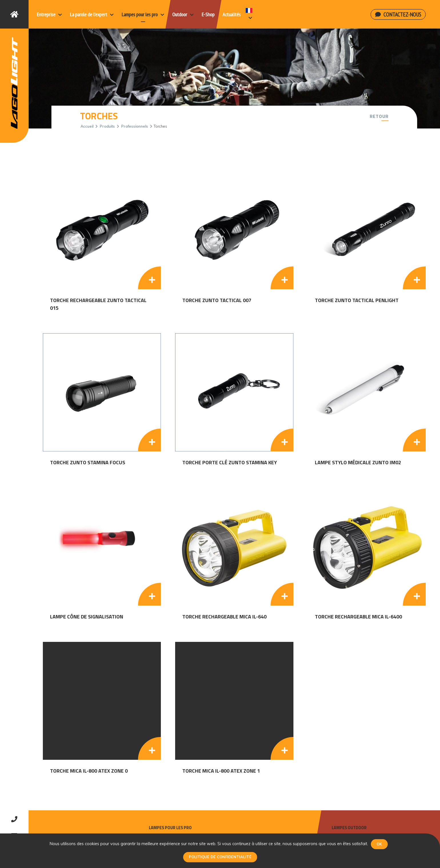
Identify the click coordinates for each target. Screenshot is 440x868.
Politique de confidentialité (220, 857)
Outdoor (183, 14)
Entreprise (49, 14)
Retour (379, 116)
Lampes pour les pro (143, 14)
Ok (379, 844)
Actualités (232, 14)
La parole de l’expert (92, 14)
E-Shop (208, 14)
